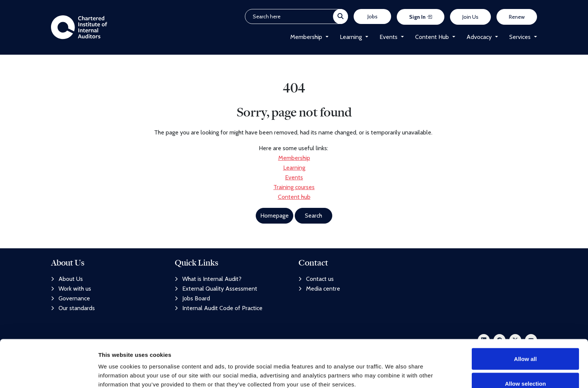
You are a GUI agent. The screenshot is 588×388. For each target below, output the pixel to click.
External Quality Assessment (216, 289)
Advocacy (479, 37)
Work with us (71, 289)
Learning (351, 37)
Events (388, 37)
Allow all (526, 319)
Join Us (470, 17)
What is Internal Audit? (208, 279)
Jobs (373, 17)
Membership (306, 37)
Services (520, 37)
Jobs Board (192, 298)
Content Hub (432, 37)
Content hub (294, 198)
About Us (67, 279)
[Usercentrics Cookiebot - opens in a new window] (49, 373)
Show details (394, 369)
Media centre (319, 289)
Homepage (274, 216)
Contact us (316, 279)
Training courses (294, 188)
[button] (325, 37)
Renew (517, 17)
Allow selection (525, 344)
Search (313, 216)
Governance (70, 298)
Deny (526, 368)
